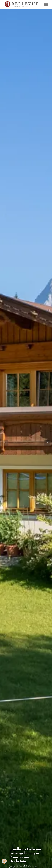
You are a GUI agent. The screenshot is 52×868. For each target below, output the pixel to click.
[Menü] (45, 4)
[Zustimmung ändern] (4, 861)
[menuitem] (45, 4)
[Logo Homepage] (22, 4)
